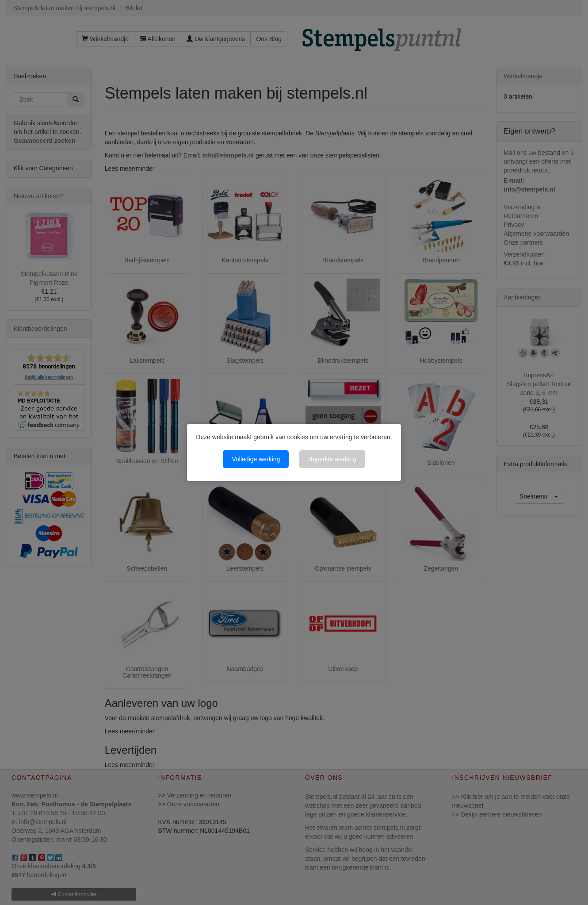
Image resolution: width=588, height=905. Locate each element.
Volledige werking (256, 459)
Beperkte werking (332, 459)
